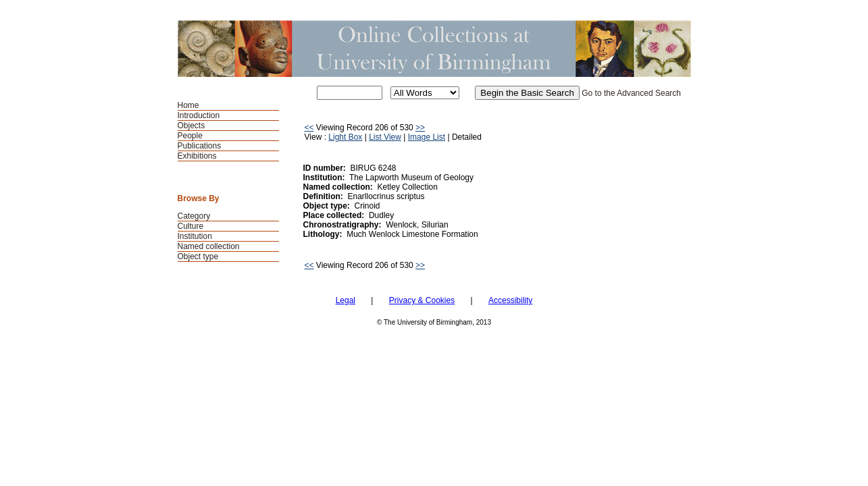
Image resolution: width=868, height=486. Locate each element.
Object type (198, 256)
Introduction (199, 115)
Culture (191, 226)
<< (309, 128)
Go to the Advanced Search (631, 93)
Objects (192, 126)
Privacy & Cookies (422, 300)
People (190, 136)
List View (385, 137)
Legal (346, 300)
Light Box (345, 137)
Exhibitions (197, 156)
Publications (200, 146)
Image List (427, 137)
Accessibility (510, 300)
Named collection (209, 246)
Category (194, 216)
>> (420, 128)
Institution (195, 236)
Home (188, 105)
